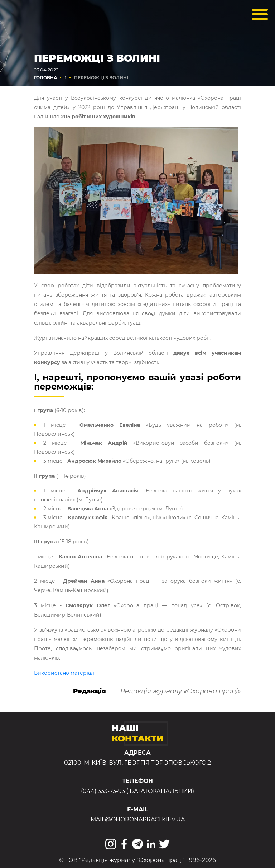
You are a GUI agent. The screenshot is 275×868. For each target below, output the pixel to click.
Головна (46, 78)
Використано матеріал (64, 673)
